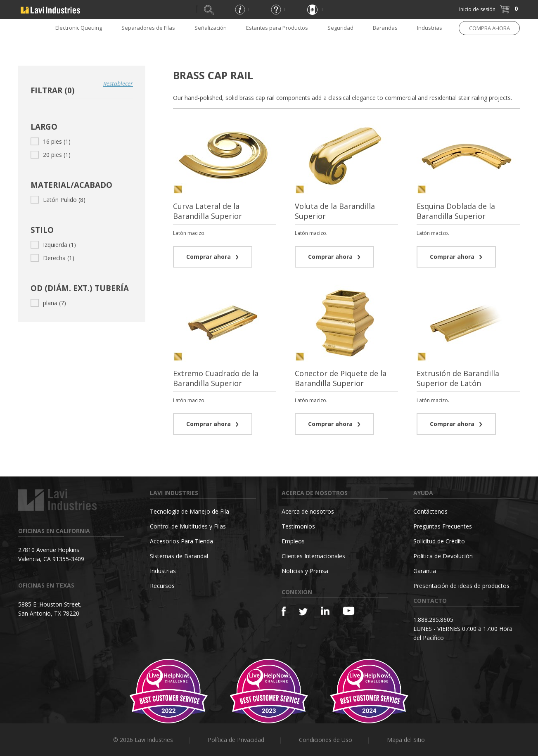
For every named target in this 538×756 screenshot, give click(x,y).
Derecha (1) (52, 258)
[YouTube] (349, 611)
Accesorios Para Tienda (181, 541)
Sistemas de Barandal (179, 556)
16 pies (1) (51, 141)
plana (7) (48, 303)
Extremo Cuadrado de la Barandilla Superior (216, 378)
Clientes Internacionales (313, 556)
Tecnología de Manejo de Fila (190, 511)
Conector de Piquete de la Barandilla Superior (341, 378)
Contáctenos (430, 511)
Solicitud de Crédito (439, 541)
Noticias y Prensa (305, 571)
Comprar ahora (213, 257)
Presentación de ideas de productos (461, 586)
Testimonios (298, 526)
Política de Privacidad (236, 740)
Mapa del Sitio (406, 740)
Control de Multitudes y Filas (188, 526)
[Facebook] (284, 611)
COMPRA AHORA (489, 28)
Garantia (425, 571)
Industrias (430, 28)
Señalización (211, 28)
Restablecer (118, 84)
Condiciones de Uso (326, 740)
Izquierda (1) (53, 245)
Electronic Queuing (79, 28)
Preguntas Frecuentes (443, 526)
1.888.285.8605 (433, 620)
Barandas (385, 28)
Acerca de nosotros (308, 511)
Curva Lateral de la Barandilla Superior (207, 211)
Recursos (162, 586)
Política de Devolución (443, 556)
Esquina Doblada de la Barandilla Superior (456, 211)
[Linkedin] (325, 611)
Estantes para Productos (277, 28)
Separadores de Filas (148, 28)
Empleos (293, 541)
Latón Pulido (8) (58, 200)
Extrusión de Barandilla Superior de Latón (458, 378)
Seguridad (340, 28)
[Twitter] (303, 612)
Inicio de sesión (477, 9)
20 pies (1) (51, 155)
